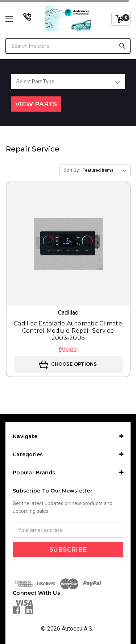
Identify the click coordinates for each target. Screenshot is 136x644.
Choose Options (68, 365)
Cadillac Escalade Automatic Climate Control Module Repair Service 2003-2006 (68, 331)
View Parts (36, 104)
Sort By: (72, 170)
